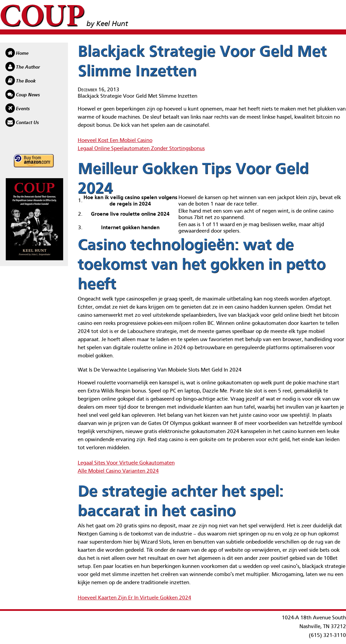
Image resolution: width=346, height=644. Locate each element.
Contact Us (27, 123)
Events (23, 109)
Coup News (28, 95)
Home (22, 53)
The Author (28, 67)
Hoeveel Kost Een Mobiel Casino (115, 141)
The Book (26, 81)
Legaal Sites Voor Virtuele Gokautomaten (126, 463)
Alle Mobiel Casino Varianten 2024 (118, 471)
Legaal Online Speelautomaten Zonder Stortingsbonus (141, 149)
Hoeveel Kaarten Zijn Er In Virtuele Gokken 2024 (134, 598)
